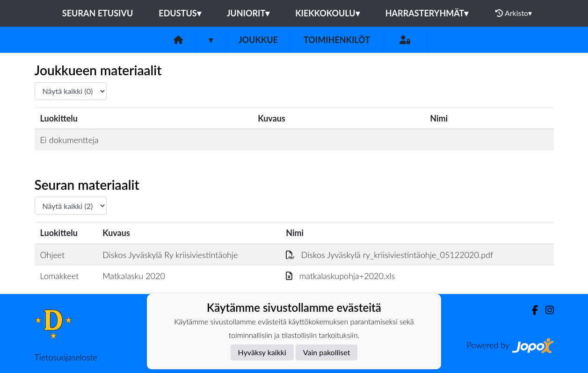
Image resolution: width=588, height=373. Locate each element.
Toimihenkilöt (337, 40)
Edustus (180, 13)
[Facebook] (531, 310)
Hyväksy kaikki (262, 352)
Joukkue (258, 40)
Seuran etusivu (98, 13)
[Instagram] (546, 310)
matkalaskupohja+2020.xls (340, 276)
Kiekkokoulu (327, 13)
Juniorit (248, 13)
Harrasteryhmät (427, 13)
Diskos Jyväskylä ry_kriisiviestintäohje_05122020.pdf (389, 255)
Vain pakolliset (327, 352)
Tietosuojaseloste (66, 357)
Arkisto (514, 13)
